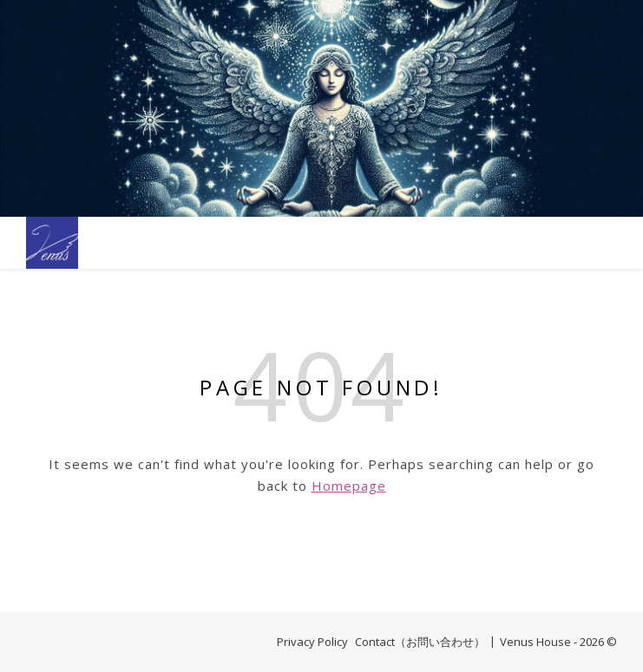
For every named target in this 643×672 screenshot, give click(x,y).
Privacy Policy (312, 642)
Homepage (349, 486)
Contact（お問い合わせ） (420, 642)
